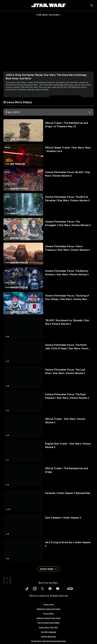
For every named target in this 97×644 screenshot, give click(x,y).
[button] (48, 569)
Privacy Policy (48, 613)
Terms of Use (49, 604)
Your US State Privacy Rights (49, 623)
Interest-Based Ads (48, 636)
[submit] (92, 5)
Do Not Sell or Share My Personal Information (49, 641)
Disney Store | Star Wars (48, 627)
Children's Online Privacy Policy (49, 618)
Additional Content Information (48, 609)
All (14, 112)
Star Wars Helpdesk (49, 632)
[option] (51, 112)
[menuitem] (5, 5)
